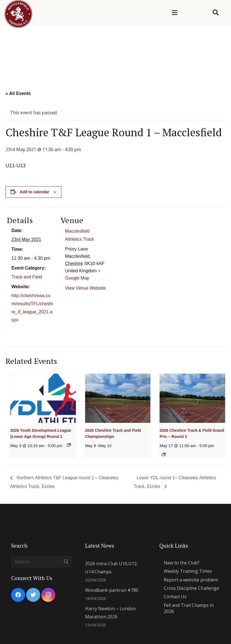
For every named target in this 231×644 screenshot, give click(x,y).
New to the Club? (182, 563)
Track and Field (27, 277)
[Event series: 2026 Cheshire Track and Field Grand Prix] (164, 454)
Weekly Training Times (188, 571)
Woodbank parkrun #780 (112, 590)
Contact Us (175, 597)
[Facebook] (18, 595)
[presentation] (43, 398)
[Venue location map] (144, 245)
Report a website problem (191, 580)
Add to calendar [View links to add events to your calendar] (35, 192)
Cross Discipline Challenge (191, 588)
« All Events (18, 93)
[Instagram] (48, 595)
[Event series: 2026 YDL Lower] (69, 445)
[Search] (216, 13)
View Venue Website (85, 288)
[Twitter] (33, 595)
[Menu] (175, 13)
